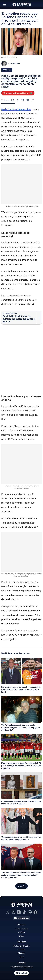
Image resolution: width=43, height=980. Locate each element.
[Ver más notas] (21, 886)
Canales (21, 950)
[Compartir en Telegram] (28, 100)
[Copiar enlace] (33, 100)
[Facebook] (35, 912)
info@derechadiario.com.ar (21, 967)
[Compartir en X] (18, 100)
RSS (21, 957)
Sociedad (7, 70)
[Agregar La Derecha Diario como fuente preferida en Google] (18, 93)
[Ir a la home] (22, 5)
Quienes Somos (22, 929)
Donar (22, 936)
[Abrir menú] (4, 5)
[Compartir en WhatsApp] (12, 100)
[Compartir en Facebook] (23, 100)
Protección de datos (21, 946)
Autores (21, 932)
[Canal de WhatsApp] (30, 912)
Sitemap (21, 953)
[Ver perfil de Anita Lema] (11, 64)
